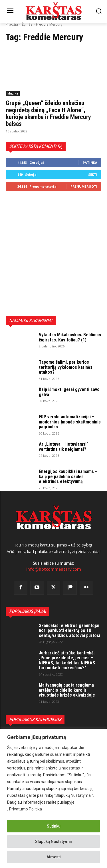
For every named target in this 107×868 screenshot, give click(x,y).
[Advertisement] (53, 254)
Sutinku (54, 826)
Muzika (13, 93)
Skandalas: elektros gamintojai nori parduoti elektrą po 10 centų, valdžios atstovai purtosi (69, 630)
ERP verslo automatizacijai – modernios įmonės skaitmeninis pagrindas (70, 422)
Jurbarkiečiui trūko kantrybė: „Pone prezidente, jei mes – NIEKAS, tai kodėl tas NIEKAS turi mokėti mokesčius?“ (67, 660)
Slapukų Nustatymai (53, 842)
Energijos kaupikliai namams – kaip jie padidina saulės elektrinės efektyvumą (68, 476)
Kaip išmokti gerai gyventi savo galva (69, 392)
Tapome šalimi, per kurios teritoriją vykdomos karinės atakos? (66, 367)
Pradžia (12, 24)
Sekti (93, 174)
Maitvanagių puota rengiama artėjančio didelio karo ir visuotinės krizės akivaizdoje (67, 690)
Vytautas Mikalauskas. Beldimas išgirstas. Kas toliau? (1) (70, 337)
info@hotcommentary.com (54, 569)
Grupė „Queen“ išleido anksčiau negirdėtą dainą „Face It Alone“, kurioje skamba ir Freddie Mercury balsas (48, 113)
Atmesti (54, 857)
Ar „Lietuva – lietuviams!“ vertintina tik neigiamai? (63, 447)
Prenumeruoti (84, 186)
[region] (53, 798)
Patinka (90, 162)
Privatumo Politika (26, 809)
